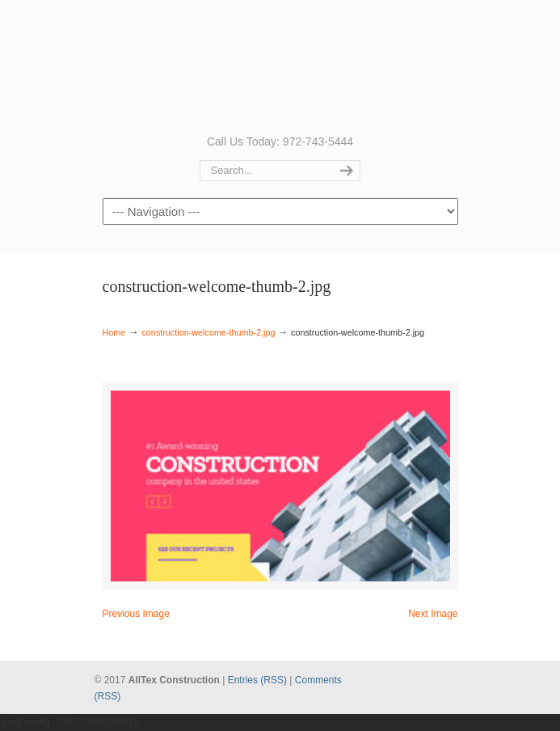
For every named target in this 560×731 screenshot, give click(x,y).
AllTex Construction (280, 65)
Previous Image (136, 614)
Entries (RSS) (257, 680)
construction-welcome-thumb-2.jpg (208, 332)
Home (114, 332)
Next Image (433, 614)
